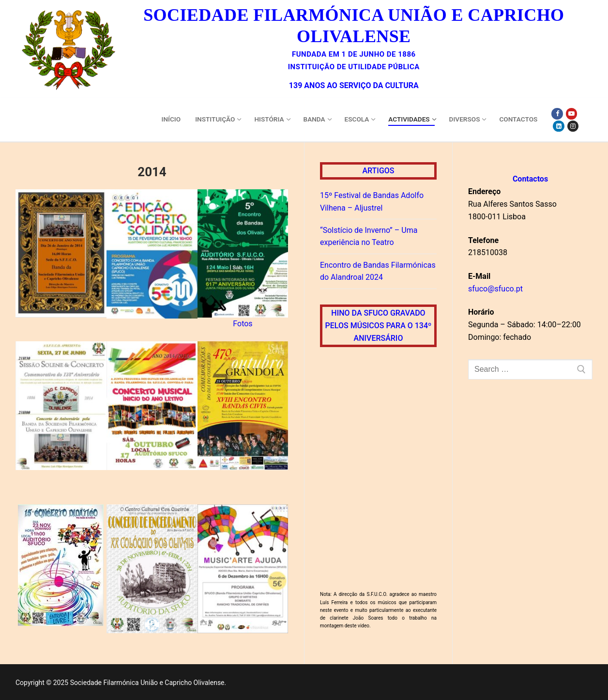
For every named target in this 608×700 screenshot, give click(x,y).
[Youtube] (571, 114)
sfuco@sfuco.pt (495, 289)
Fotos (243, 324)
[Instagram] (573, 126)
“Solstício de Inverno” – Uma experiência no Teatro (369, 236)
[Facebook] (557, 114)
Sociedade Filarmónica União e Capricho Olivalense (354, 26)
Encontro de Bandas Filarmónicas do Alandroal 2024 (378, 271)
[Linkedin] (558, 126)
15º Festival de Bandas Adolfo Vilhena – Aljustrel (372, 202)
